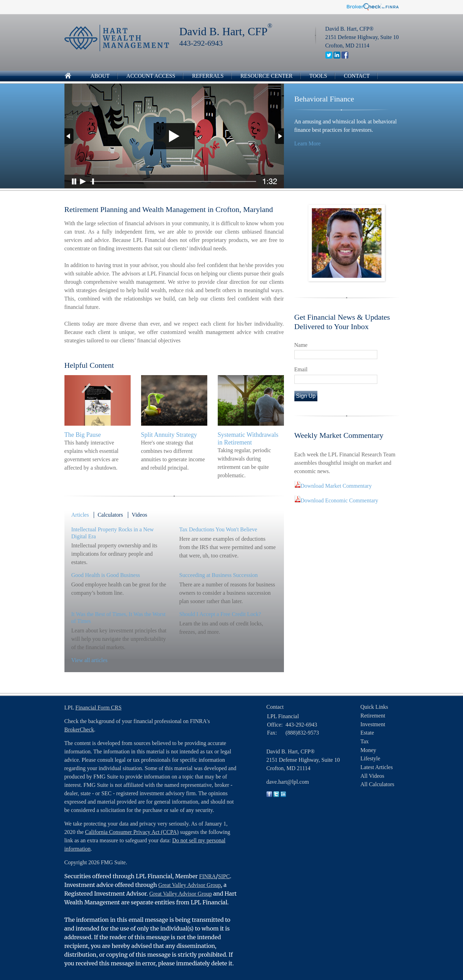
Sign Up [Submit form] (306, 396)
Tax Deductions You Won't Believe (218, 529)
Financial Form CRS (98, 708)
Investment (373, 724)
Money (368, 750)
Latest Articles (377, 767)
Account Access (151, 76)
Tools (318, 76)
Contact (357, 76)
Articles (80, 515)
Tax (365, 741)
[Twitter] (329, 57)
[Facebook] (345, 57)
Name (301, 345)
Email (301, 369)
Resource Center (267, 76)
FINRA (208, 876)
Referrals (208, 76)
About (100, 76)
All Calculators (377, 784)
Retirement (373, 716)
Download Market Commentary (336, 486)
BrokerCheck (79, 730)
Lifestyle (371, 758)
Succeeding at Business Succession (219, 575)
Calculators (110, 515)
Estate (367, 733)
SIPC (224, 876)
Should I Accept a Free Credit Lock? (220, 614)
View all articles (90, 660)
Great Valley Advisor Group (190, 885)
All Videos (373, 776)
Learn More (308, 143)
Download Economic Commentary (339, 500)
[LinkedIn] (337, 57)
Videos (139, 515)
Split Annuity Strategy (169, 435)
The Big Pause (83, 435)
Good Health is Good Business (106, 575)
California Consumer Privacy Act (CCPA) (132, 832)
